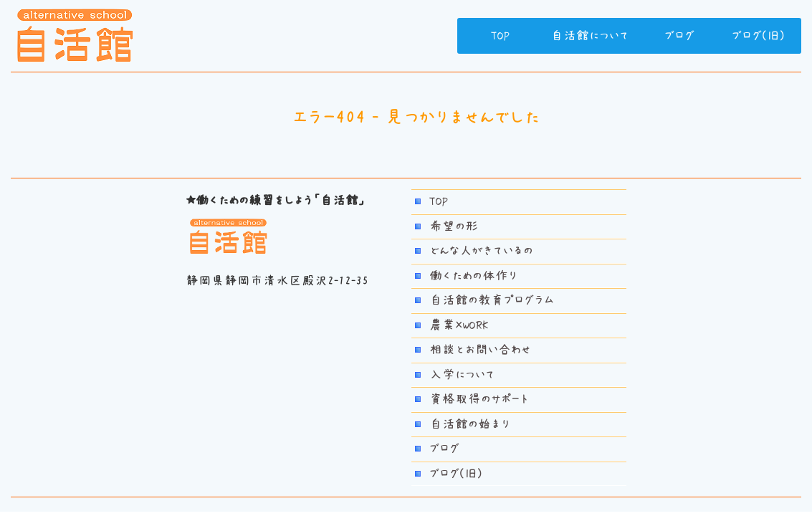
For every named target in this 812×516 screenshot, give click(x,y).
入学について (462, 375)
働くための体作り (473, 276)
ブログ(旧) (758, 36)
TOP (501, 36)
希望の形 (454, 226)
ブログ (679, 36)
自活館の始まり (470, 424)
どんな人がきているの (481, 251)
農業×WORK (459, 325)
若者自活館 (75, 36)
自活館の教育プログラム (492, 300)
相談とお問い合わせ (480, 350)
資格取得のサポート (479, 399)
